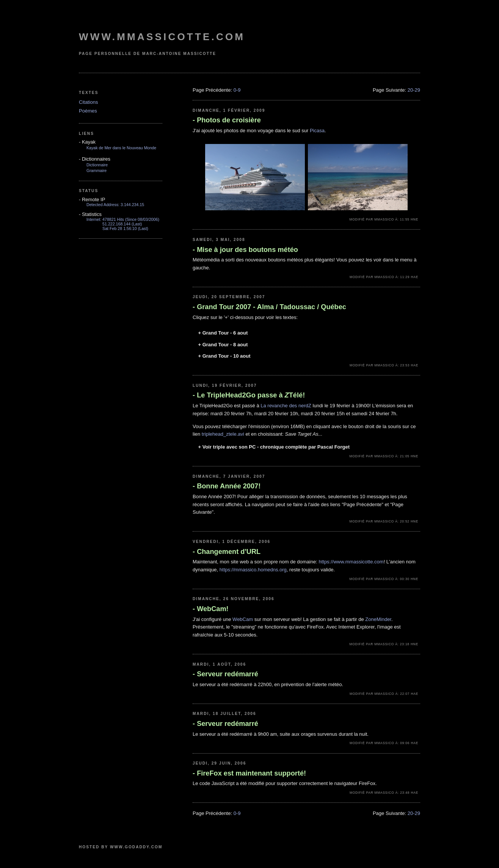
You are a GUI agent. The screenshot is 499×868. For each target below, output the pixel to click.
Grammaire (97, 170)
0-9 (237, 90)
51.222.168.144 (116, 224)
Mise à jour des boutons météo (245, 250)
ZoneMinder (378, 619)
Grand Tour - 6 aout (223, 333)
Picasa (317, 131)
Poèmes (88, 111)
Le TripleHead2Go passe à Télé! (249, 395)
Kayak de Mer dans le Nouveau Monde (121, 148)
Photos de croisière (227, 120)
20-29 (414, 90)
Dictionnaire (97, 165)
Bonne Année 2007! (227, 486)
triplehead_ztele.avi (223, 434)
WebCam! (211, 609)
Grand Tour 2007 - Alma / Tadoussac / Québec (269, 307)
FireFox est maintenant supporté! (249, 773)
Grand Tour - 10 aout (224, 356)
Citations (89, 102)
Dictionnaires (95, 159)
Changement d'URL (227, 552)
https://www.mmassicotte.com (351, 562)
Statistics (90, 214)
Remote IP (92, 199)
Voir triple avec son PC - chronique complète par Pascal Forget (274, 447)
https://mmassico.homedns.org (253, 570)
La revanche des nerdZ (286, 406)
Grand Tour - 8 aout (223, 345)
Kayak (87, 142)
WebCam (243, 619)
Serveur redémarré (225, 674)
